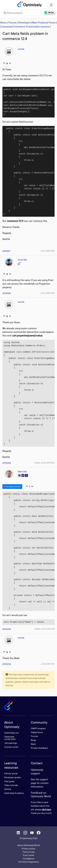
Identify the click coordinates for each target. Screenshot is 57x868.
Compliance (28, 858)
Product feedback (39, 748)
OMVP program (38, 728)
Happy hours (37, 732)
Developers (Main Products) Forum (37, 22)
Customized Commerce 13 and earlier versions (25, 27)
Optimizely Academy (14, 793)
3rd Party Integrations (28, 862)
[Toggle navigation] (51, 5)
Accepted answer (12, 487)
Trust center (29, 855)
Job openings (11, 743)
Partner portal (11, 773)
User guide (9, 781)
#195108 (6, 293)
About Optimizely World (28, 845)
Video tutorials (11, 785)
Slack (33, 744)
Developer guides (13, 777)
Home (3, 22)
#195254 (7, 664)
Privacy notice (28, 848)
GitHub (8, 789)
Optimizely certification (10, 738)
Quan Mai (22, 260)
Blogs (33, 740)
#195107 (6, 251)
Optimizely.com (12, 733)
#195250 (7, 629)
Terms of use (29, 852)
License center (11, 747)
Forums (12, 22)
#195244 (7, 463)
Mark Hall (22, 471)
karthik (21, 49)
